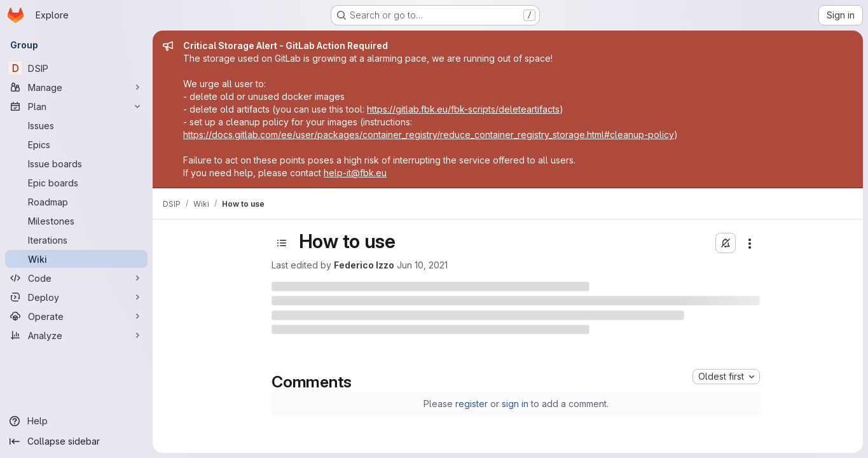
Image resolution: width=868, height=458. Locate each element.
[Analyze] (76, 335)
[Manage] (76, 87)
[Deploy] (76, 297)
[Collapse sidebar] (76, 441)
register (472, 404)
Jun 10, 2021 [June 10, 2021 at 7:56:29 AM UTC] (422, 265)
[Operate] (76, 316)
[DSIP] (76, 68)
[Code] (76, 278)
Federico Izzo (364, 265)
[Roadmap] (76, 202)
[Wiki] (76, 259)
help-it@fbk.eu (355, 173)
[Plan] (76, 106)
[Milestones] (76, 221)
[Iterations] (76, 240)
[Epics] (76, 144)
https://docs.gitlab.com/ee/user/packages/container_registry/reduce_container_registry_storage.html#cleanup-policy (429, 135)
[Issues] (76, 125)
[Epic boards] (76, 183)
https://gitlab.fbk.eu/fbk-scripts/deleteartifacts (463, 109)
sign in (515, 404)
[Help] (76, 421)
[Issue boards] (76, 163)
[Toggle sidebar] (282, 243)
